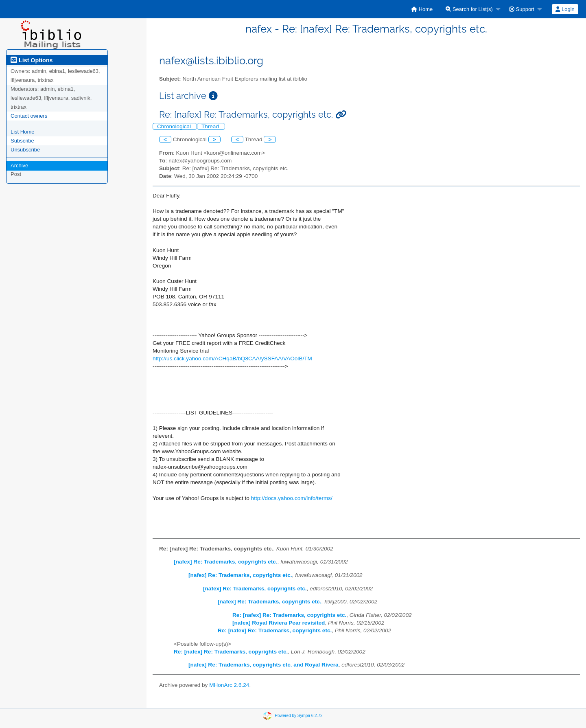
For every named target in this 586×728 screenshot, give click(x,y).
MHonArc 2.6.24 (229, 685)
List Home (23, 132)
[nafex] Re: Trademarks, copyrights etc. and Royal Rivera (263, 665)
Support (522, 9)
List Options (32, 60)
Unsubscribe (25, 150)
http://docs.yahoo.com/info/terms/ (292, 498)
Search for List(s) (469, 9)
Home (422, 9)
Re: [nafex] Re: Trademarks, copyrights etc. (289, 615)
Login (565, 9)
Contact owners (29, 116)
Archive (19, 166)
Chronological (175, 126)
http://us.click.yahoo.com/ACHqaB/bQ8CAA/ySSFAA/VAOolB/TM (232, 359)
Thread (211, 126)
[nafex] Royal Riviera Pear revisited (279, 623)
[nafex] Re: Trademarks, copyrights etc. (226, 562)
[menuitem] (422, 9)
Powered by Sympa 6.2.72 (298, 716)
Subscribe (22, 141)
